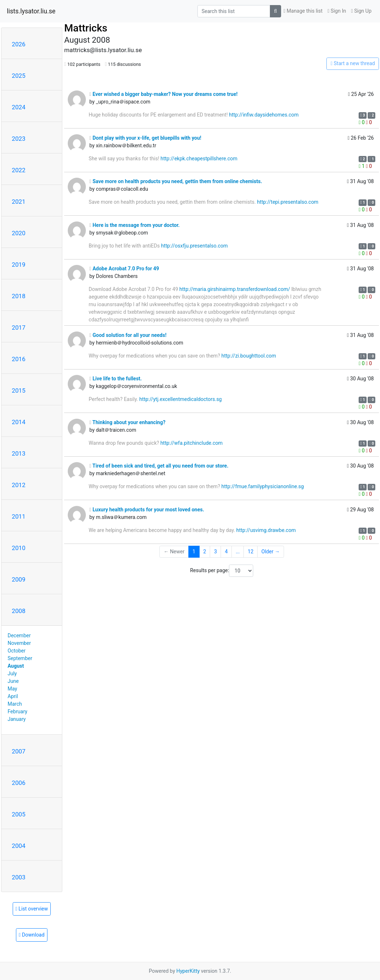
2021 (19, 202)
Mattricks (86, 28)
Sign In (337, 11)
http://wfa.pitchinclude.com (192, 443)
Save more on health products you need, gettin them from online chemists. (176, 181)
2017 (19, 328)
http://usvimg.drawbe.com (266, 530)
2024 (19, 107)
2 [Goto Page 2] (205, 552)
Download (32, 935)
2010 (19, 548)
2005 (19, 814)
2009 (19, 579)
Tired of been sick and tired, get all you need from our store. (159, 466)
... (238, 552)
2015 (19, 390)
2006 (19, 783)
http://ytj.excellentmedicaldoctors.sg (181, 399)
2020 (19, 233)
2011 (19, 516)
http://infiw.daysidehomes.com (264, 115)
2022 (19, 170)
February (17, 711)
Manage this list (303, 11)
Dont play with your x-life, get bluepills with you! (145, 138)
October (16, 651)
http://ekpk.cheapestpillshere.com (199, 159)
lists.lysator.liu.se (31, 11)
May (12, 689)
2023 (19, 139)
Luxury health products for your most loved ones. (147, 510)
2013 (19, 453)
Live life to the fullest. (116, 379)
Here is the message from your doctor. (135, 225)
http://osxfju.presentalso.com (194, 246)
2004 (19, 846)
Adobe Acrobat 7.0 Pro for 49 (124, 269)
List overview (32, 909)
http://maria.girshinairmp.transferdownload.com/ (235, 289)
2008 (19, 611)
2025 (19, 76)
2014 (19, 422)
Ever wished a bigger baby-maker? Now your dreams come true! (164, 94)
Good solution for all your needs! (128, 335)
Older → (271, 552)
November (19, 643)
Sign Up (361, 11)
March (15, 704)
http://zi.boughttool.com (249, 356)
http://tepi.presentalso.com (287, 202)
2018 (19, 296)
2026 (19, 44)
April (13, 696)
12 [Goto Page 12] (251, 552)
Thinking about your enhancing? (128, 422)
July (12, 673)
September (20, 658)
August (16, 666)
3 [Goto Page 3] (216, 552)
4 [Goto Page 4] (226, 552)
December (19, 635)
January (17, 719)
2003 (19, 877)
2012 (19, 485)
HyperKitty (188, 971)
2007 (19, 751)
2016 (19, 359)
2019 (19, 265)
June (13, 681)
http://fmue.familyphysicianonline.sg (263, 486)
